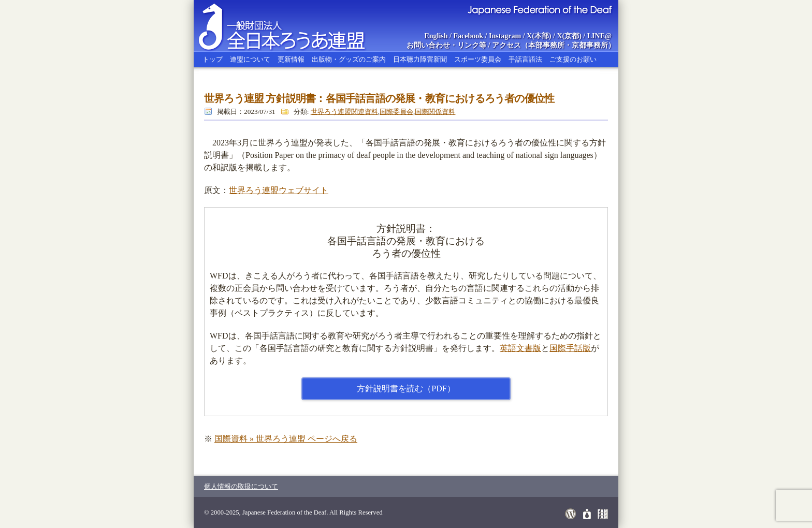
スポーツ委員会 (478, 59)
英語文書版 (520, 348)
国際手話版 (570, 348)
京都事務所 (590, 45)
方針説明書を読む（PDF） (406, 388)
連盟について (250, 59)
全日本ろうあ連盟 (292, 26)
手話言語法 (525, 59)
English (436, 36)
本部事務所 (546, 45)
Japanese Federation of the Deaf (539, 9)
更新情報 (291, 59)
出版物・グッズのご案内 (349, 59)
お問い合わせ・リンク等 (446, 45)
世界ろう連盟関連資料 (344, 112)
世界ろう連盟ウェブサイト (279, 190)
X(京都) (569, 36)
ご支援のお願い (573, 59)
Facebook (469, 36)
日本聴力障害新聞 (420, 59)
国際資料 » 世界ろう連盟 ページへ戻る (286, 439)
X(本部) (539, 36)
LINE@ (599, 36)
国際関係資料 (435, 112)
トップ (213, 59)
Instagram (505, 36)
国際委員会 (396, 112)
